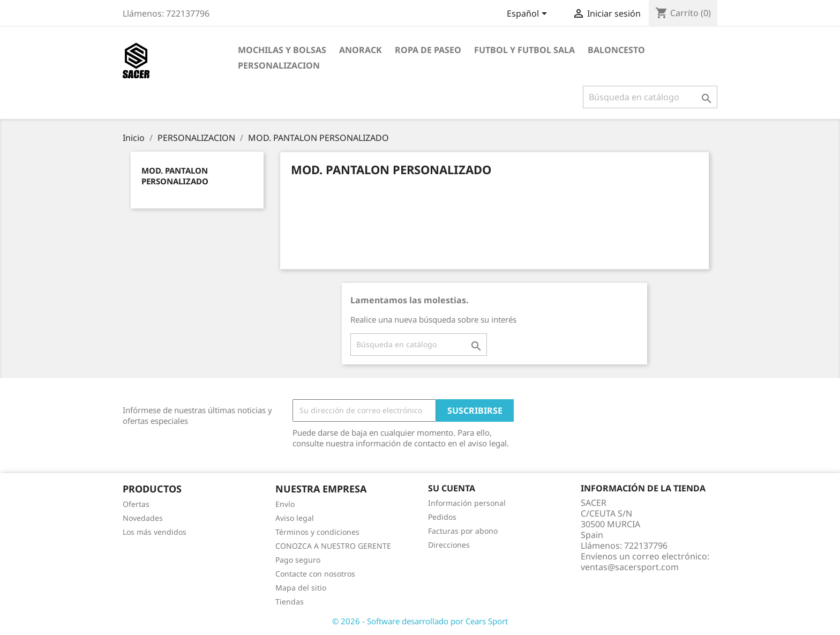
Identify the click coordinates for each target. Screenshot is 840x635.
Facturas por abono (463, 531)
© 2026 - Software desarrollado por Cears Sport (420, 621)
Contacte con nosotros (315, 574)
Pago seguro (298, 560)
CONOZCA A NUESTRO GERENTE (333, 546)
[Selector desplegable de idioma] (529, 14)
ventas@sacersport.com (630, 567)
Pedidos (442, 517)
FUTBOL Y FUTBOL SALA (524, 50)
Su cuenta (452, 488)
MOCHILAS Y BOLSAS (282, 50)
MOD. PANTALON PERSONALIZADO (175, 176)
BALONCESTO (616, 50)
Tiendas (290, 602)
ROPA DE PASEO (428, 50)
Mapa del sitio (301, 588)
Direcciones (449, 545)
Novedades (143, 518)
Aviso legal (295, 518)
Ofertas (136, 504)
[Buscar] (650, 97)
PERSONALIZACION (279, 65)
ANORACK (361, 50)
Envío (285, 504)
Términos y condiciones (317, 532)
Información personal (467, 503)
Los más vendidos (155, 532)
